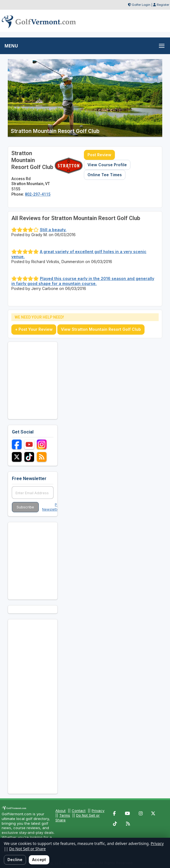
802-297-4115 (38, 194)
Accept (39, 860)
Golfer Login (141, 5)
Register (163, 5)
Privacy (98, 811)
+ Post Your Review (34, 329)
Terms (65, 815)
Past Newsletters (52, 507)
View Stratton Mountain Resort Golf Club (101, 329)
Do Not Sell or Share (27, 849)
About (60, 811)
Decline (15, 860)
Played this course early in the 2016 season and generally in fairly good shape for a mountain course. (83, 281)
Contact (79, 811)
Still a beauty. (53, 230)
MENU (11, 46)
